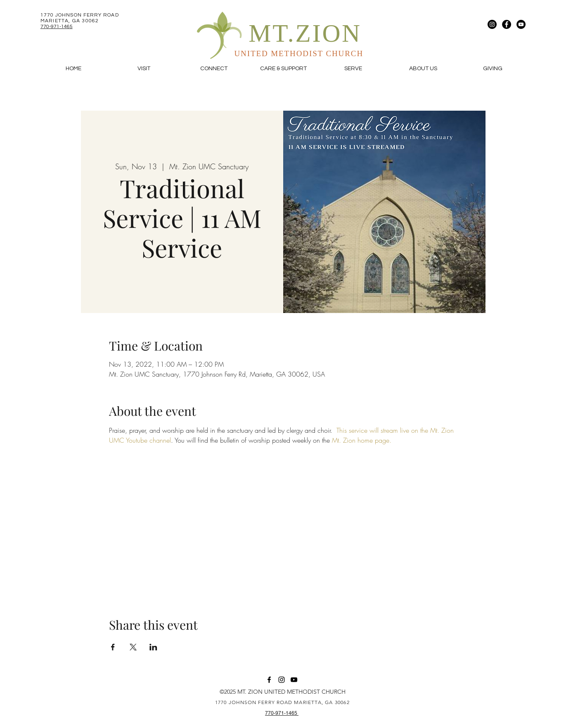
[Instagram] (492, 24)
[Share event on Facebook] (113, 647)
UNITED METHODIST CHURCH (299, 53)
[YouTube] (521, 24)
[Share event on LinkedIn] (153, 647)
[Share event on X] (133, 647)
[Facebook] (507, 24)
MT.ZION (305, 33)
